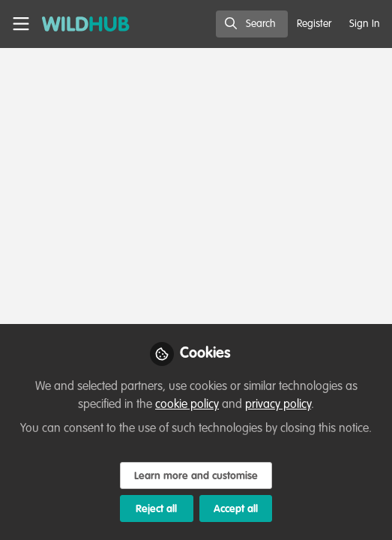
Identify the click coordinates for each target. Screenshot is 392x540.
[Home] (78, 24)
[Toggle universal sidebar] (21, 24)
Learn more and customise (196, 476)
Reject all (156, 509)
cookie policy (187, 405)
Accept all (236, 509)
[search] (252, 24)
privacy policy (278, 405)
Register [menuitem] (314, 24)
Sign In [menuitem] (365, 24)
